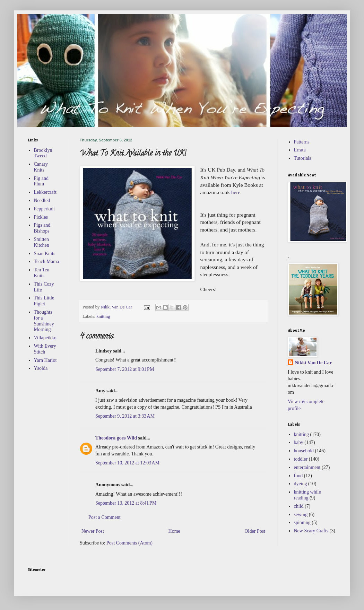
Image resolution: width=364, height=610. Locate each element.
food (298, 476)
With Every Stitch (45, 349)
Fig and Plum (41, 181)
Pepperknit (45, 209)
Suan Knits (45, 254)
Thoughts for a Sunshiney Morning (44, 321)
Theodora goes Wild (116, 438)
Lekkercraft (45, 192)
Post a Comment (105, 517)
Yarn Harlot (45, 360)
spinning (302, 522)
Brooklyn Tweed (43, 153)
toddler (301, 459)
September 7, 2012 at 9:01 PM (125, 369)
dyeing (301, 484)
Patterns (302, 142)
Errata (300, 150)
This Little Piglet (44, 301)
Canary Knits (41, 167)
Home (174, 531)
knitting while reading (307, 495)
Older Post (255, 531)
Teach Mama (46, 262)
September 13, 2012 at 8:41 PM (126, 503)
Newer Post (93, 531)
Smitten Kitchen (42, 242)
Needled (42, 201)
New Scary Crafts (311, 531)
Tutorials (303, 158)
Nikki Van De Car (313, 363)
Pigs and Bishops (42, 228)
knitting (103, 316)
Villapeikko (45, 338)
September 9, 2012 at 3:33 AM (125, 416)
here (236, 192)
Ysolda (41, 368)
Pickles (41, 217)
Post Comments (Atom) (129, 543)
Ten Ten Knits (42, 273)
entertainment (307, 467)
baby (299, 442)
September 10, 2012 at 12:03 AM (127, 463)
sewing (301, 515)
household (304, 451)
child (299, 506)
